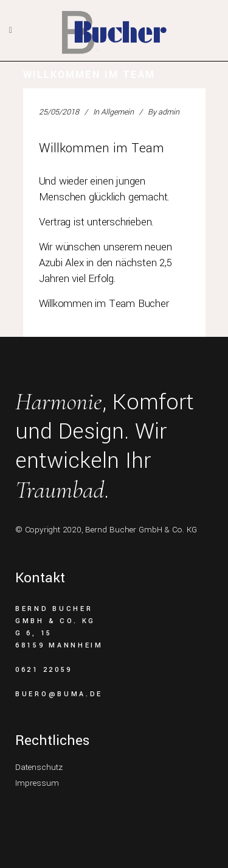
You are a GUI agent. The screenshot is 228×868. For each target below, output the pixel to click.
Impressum (37, 783)
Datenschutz (39, 767)
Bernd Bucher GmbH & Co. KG (141, 530)
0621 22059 (44, 670)
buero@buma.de (59, 694)
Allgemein (117, 112)
